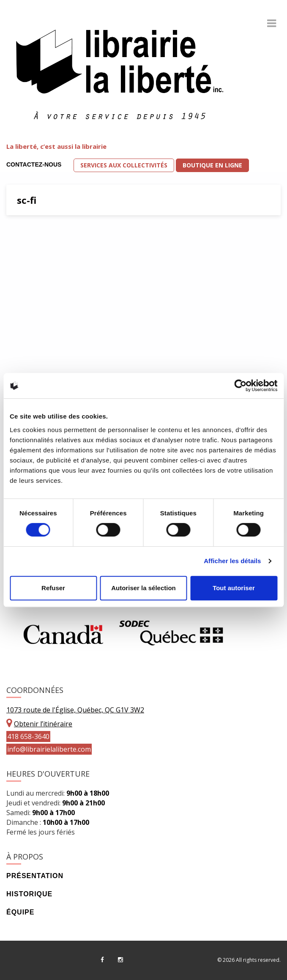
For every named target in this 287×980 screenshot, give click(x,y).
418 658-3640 (28, 736)
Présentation (35, 876)
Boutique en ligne (212, 165)
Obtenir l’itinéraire (43, 724)
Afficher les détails (232, 561)
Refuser (53, 588)
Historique (29, 894)
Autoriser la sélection (143, 588)
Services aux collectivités (124, 165)
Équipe (20, 912)
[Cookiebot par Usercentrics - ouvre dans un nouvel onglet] (240, 386)
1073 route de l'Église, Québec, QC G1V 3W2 (75, 710)
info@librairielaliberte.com (49, 749)
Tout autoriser (234, 588)
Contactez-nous (34, 164)
